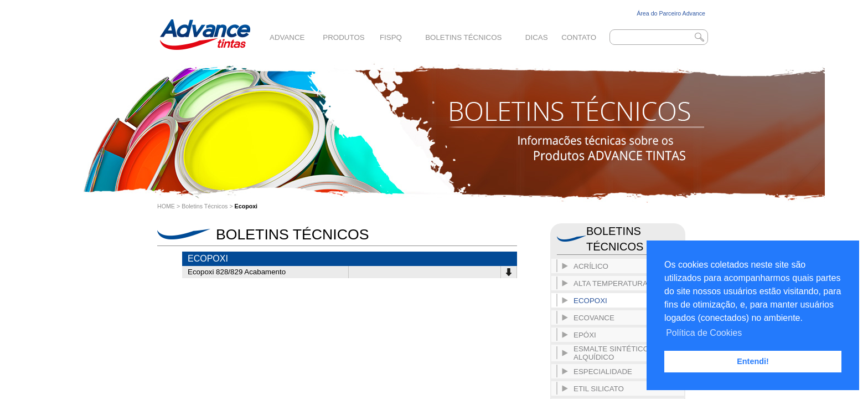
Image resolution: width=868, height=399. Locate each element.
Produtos (343, 37)
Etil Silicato (599, 389)
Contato (579, 37)
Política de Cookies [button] (704, 333)
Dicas (537, 37)
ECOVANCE (594, 318)
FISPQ (391, 37)
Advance (287, 37)
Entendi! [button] (753, 361)
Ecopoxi (246, 206)
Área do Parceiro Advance (671, 13)
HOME (166, 206)
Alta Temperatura (611, 283)
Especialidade (603, 372)
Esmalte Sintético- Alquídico (612, 353)
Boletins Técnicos (463, 37)
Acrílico (591, 266)
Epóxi (585, 335)
